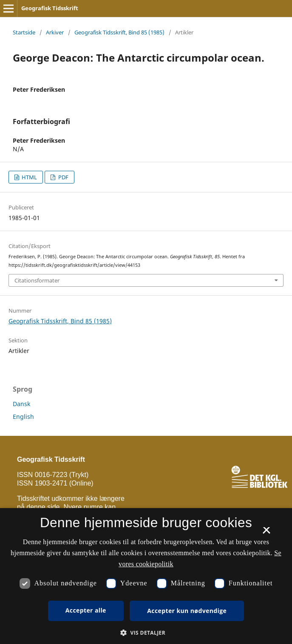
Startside (24, 32)
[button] (146, 633)
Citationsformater (37, 280)
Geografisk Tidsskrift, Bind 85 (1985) (119, 32)
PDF (63, 177)
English (23, 417)
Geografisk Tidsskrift (50, 8)
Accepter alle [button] (86, 610)
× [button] (266, 533)
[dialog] (146, 576)
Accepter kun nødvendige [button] (187, 611)
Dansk (21, 404)
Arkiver (55, 32)
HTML (29, 177)
